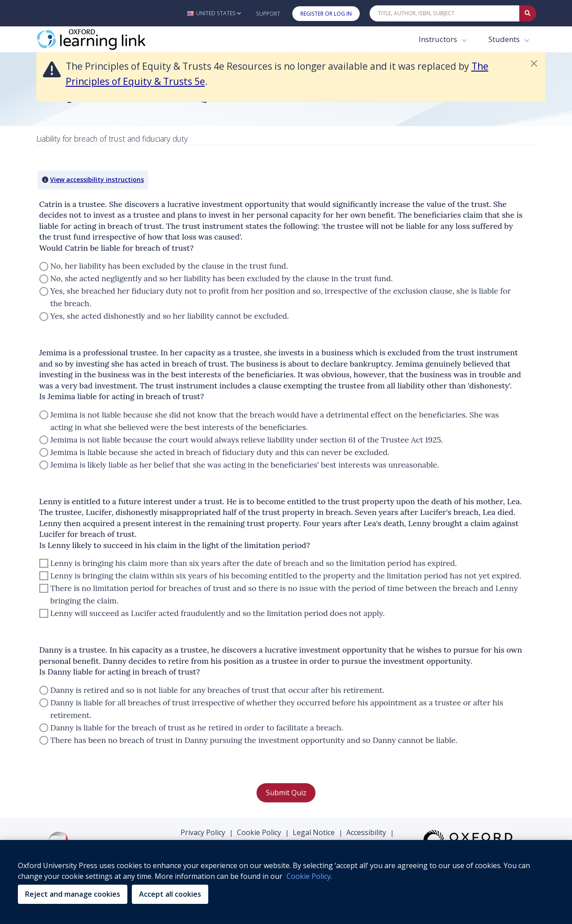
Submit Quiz (286, 793)
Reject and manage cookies (73, 894)
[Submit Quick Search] (528, 13)
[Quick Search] (445, 13)
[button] (214, 13)
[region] (286, 882)
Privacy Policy (203, 832)
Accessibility (366, 832)
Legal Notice (314, 832)
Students (505, 39)
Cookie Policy (259, 832)
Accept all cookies (170, 894)
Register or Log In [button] (326, 14)
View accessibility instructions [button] (97, 179)
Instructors (439, 39)
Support (268, 14)
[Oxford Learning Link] (103, 39)
